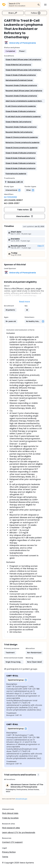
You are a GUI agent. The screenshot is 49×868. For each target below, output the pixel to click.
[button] (23, 60)
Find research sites (11, 828)
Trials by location (10, 818)
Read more (24, 302)
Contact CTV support (12, 842)
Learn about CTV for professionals (19, 832)
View (41, 246)
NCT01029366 (10, 197)
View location (25, 216)
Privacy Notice (9, 852)
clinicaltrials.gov (21, 799)
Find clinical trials (10, 813)
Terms (5, 857)
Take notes (25, 210)
